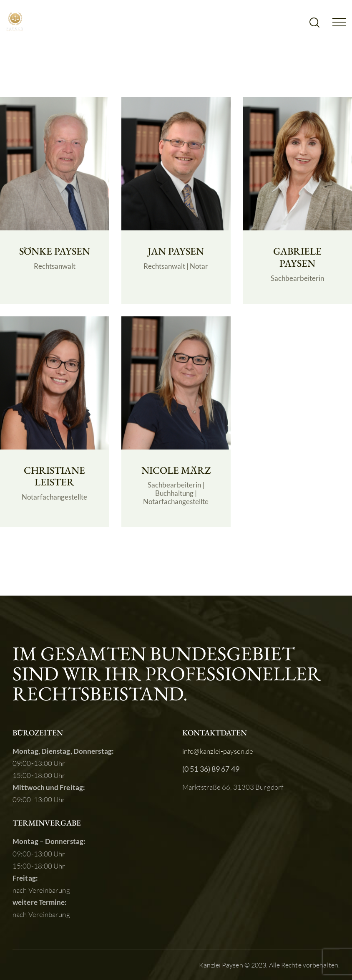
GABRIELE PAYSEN (297, 258)
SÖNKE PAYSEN (55, 251)
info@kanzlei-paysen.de (218, 751)
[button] (339, 21)
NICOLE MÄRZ (176, 471)
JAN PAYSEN (176, 251)
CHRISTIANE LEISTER (54, 477)
